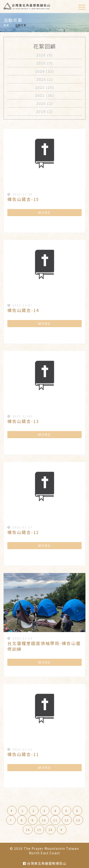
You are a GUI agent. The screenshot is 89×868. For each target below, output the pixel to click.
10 (44, 820)
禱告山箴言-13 (23, 421)
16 (51, 830)
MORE (44, 212)
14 (28, 830)
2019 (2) (45, 111)
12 (67, 820)
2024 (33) (45, 71)
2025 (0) (45, 63)
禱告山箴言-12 (23, 532)
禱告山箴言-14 (23, 310)
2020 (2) (45, 103)
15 (39, 830)
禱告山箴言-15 (23, 199)
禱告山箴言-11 (23, 754)
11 (55, 820)
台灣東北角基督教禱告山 (45, 863)
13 (78, 820)
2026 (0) (45, 55)
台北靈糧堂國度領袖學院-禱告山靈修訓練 (44, 646)
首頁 (6, 25)
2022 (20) (45, 87)
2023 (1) (45, 79)
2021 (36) (45, 95)
